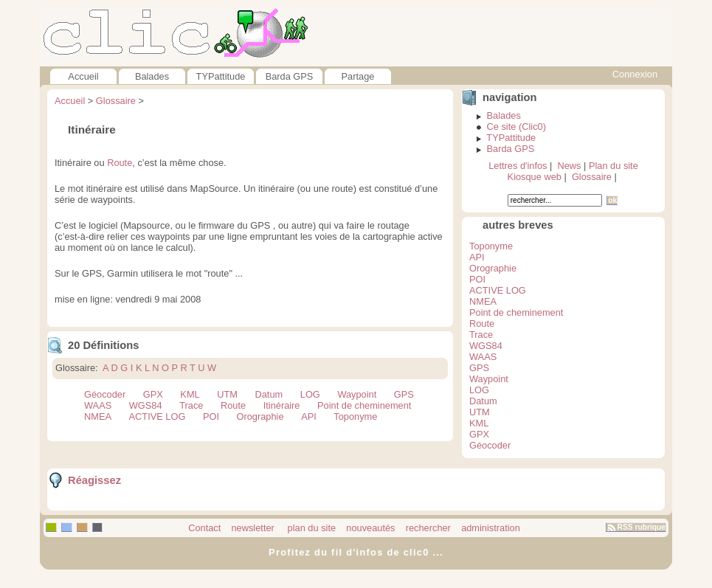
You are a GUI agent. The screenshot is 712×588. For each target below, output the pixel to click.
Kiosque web (535, 177)
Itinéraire (282, 405)
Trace (191, 405)
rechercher (428, 528)
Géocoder (105, 394)
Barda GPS (290, 76)
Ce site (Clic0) (516, 127)
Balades (152, 76)
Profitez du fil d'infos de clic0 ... (356, 552)
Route (120, 163)
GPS (404, 394)
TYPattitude (221, 76)
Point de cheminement (364, 405)
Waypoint (357, 394)
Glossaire (116, 101)
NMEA (98, 416)
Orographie (260, 416)
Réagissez (94, 480)
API (309, 416)
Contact (204, 528)
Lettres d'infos (518, 166)
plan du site (310, 528)
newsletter (253, 528)
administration (491, 528)
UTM (227, 394)
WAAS (98, 405)
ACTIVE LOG (158, 416)
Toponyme (355, 416)
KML (190, 394)
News (569, 166)
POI (211, 416)
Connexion (635, 74)
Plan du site (614, 166)
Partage (358, 76)
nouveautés (370, 528)
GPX (153, 394)
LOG (310, 394)
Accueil (83, 76)
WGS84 (146, 405)
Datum (269, 394)
